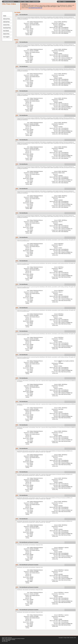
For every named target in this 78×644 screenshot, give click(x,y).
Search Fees (6, 34)
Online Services (36, 2)
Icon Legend (6, 37)
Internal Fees (6, 22)
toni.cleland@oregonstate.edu (35, 8)
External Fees (7, 19)
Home (59, 2)
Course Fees (6, 25)
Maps (29, 2)
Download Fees (7, 28)
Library (25, 2)
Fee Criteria (6, 31)
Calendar (20, 2)
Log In (64, 2)
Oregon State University (9, 2)
